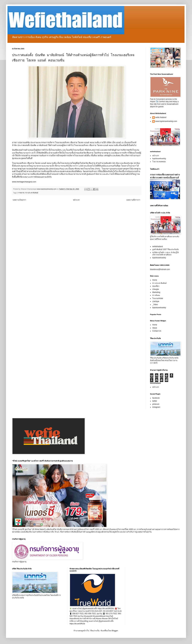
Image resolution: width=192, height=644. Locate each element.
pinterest (156, 404)
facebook (156, 398)
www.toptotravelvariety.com (166, 121)
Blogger (115, 631)
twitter (155, 401)
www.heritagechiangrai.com (24, 182)
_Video (155, 305)
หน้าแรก (76, 200)
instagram (156, 407)
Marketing (156, 292)
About (155, 328)
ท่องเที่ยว (156, 286)
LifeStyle (156, 301)
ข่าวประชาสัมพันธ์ (32, 193)
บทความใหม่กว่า (19, 200)
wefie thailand (161, 117)
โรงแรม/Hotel (158, 298)
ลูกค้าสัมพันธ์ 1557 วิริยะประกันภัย (165, 249)
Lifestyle (156, 289)
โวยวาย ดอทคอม (159, 162)
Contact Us (157, 331)
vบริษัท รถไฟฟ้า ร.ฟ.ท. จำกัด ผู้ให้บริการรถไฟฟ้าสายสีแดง (165, 253)
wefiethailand (158, 246)
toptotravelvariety (159, 159)
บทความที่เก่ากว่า (133, 200)
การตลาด (21, 193)
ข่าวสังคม (156, 295)
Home (155, 280)
